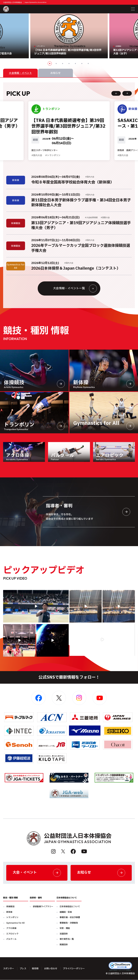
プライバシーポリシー (74, 969)
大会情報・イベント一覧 (75, 288)
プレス (23, 969)
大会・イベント (37, 873)
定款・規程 (65, 929)
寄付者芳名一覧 (67, 939)
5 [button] (75, 64)
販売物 (35, 969)
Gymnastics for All (15, 923)
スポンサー (9, 969)
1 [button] (50, 64)
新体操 (9, 912)
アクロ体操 (11, 929)
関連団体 (64, 945)
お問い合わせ (51, 969)
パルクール (11, 939)
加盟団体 (64, 934)
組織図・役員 (66, 912)
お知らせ (101, 873)
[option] (69, 36)
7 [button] (88, 64)
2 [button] (56, 64)
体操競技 (10, 907)
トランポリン (12, 918)
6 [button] (82, 64)
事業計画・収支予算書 (70, 918)
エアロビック (12, 934)
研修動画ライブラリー (43, 907)
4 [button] (69, 64)
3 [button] (63, 64)
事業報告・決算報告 (69, 923)
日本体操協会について (70, 907)
